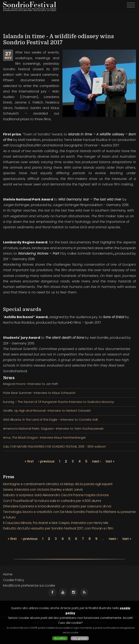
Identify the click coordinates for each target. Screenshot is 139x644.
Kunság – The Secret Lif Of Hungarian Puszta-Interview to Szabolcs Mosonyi (58, 402)
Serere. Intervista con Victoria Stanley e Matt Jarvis (43, 490)
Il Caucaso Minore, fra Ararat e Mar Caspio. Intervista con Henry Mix (56, 523)
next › (97, 461)
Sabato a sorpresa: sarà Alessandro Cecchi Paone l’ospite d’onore (56, 495)
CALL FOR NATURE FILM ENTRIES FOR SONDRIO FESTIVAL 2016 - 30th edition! (54, 447)
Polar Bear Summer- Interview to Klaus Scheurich (39, 393)
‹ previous (46, 461)
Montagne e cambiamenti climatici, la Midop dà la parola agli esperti (58, 484)
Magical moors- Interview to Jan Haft (31, 384)
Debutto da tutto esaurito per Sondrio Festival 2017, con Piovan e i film (58, 528)
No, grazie (80, 638)
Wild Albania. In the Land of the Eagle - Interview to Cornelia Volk (51, 420)
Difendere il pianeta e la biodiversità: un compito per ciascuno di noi (57, 506)
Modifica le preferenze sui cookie (29, 586)
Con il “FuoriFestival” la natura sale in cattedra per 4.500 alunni (52, 501)
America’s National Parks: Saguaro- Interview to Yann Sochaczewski (53, 429)
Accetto (60, 638)
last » (110, 461)
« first (29, 461)
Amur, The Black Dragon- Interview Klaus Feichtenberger (44, 438)
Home (8, 574)
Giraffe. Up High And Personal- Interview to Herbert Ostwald (47, 411)
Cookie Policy (14, 580)
